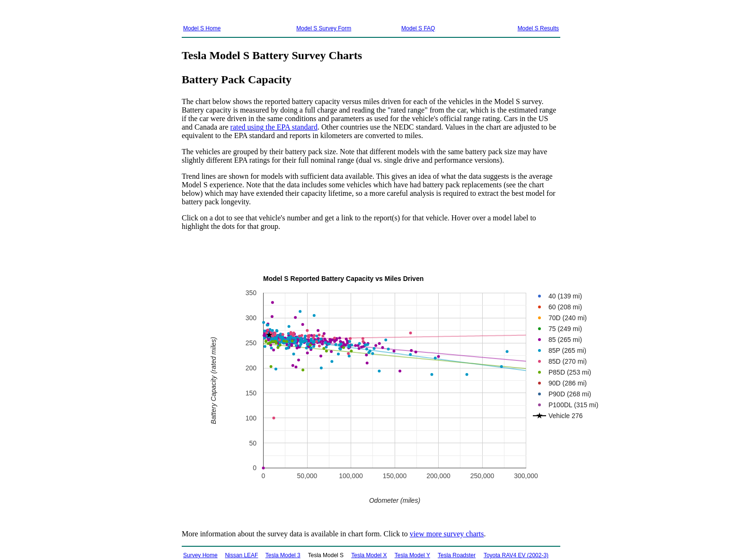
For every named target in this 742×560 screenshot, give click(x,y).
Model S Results (538, 28)
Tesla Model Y (412, 555)
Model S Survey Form (324, 28)
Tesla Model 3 (283, 555)
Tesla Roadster (457, 555)
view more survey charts (447, 534)
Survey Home (200, 555)
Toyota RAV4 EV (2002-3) (516, 555)
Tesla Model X (369, 555)
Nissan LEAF (241, 555)
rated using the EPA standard (274, 127)
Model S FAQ (418, 28)
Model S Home (202, 28)
